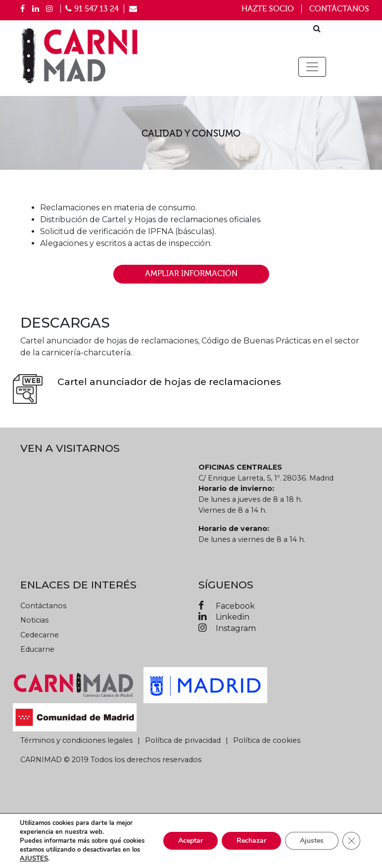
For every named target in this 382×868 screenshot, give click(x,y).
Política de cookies (267, 740)
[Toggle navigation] (312, 67)
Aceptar (191, 841)
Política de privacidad (183, 740)
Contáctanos (339, 9)
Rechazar (251, 841)
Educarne (37, 649)
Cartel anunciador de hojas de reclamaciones (169, 382)
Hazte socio (268, 9)
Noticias (34, 620)
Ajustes (312, 841)
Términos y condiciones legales (76, 740)
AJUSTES (34, 859)
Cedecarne (40, 635)
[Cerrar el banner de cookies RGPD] (351, 841)
